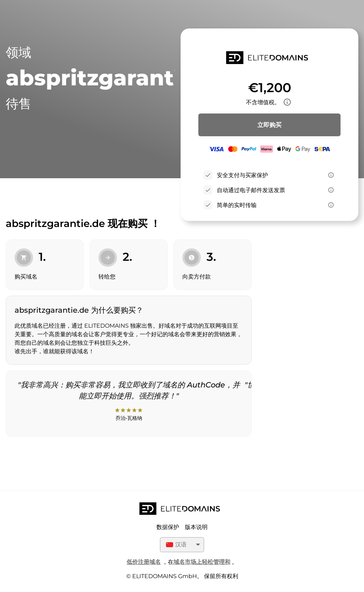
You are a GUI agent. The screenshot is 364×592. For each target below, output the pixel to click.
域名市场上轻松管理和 (202, 562)
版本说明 (196, 527)
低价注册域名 (144, 562)
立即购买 (269, 125)
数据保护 (168, 527)
